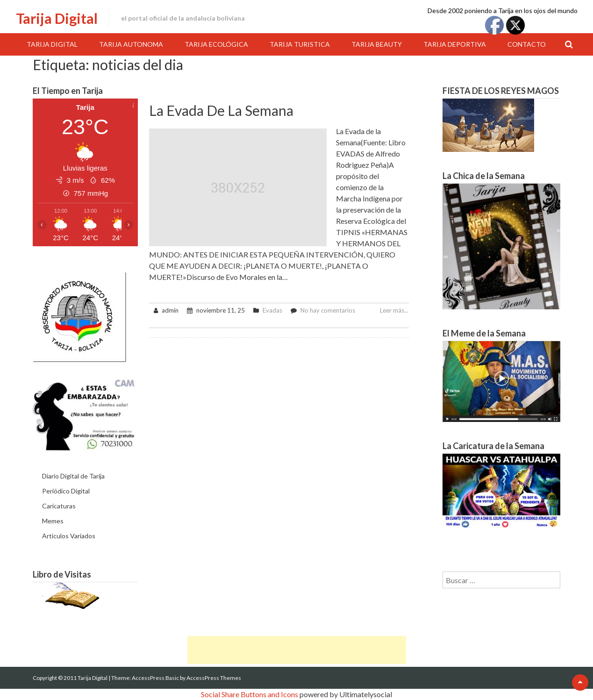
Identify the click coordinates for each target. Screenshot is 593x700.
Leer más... (394, 310)
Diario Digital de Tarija (73, 476)
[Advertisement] (297, 650)
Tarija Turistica (300, 44)
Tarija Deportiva (455, 44)
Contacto (527, 44)
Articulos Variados (69, 536)
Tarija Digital (57, 18)
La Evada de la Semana (221, 110)
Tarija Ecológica (216, 44)
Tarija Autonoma (131, 44)
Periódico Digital (66, 491)
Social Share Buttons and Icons (250, 694)
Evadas (272, 310)
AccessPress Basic (155, 678)
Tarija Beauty (377, 44)
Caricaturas (59, 506)
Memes (53, 521)
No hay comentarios (328, 310)
